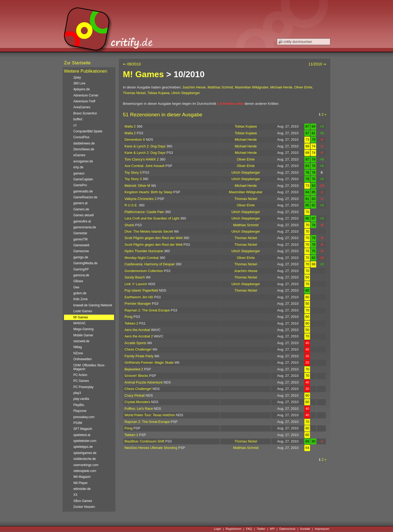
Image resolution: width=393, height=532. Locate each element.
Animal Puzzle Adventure (143, 382)
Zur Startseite (77, 63)
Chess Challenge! (138, 349)
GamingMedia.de (85, 263)
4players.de (82, 89)
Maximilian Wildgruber (252, 87)
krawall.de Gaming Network (93, 305)
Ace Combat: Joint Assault (144, 166)
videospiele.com (85, 471)
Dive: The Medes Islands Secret (149, 231)
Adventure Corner (86, 95)
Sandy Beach (135, 277)
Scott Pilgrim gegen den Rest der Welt (154, 238)
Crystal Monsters (137, 402)
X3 (75, 495)
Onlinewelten (83, 359)
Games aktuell (84, 215)
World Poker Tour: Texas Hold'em (150, 415)
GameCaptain (83, 179)
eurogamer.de (83, 161)
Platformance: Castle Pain (144, 212)
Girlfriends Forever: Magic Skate (149, 362)
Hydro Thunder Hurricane (144, 251)
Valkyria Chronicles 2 (140, 199)
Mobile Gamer (83, 335)
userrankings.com (86, 465)
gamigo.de (81, 257)
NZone (78, 353)
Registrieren (234, 529)
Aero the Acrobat (137, 330)
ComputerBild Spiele (88, 131)
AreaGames (82, 107)
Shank (129, 225)
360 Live (79, 83)
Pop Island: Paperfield (141, 290)
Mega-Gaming (83, 329)
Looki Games (83, 311)
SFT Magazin (83, 429)
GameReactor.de (85, 197)
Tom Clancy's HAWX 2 (142, 159)
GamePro (80, 185)
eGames (79, 155)
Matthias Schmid (220, 87)
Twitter (261, 529)
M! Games (143, 74)
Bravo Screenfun (85, 113)
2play (77, 77)
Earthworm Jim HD (139, 297)
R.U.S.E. (131, 205)
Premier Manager (138, 304)
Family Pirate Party (139, 356)
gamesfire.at (82, 221)
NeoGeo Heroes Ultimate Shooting (151, 448)
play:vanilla (81, 399)
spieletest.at (82, 435)
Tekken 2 (131, 323)
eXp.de (78, 167)
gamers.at (80, 203)
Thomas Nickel (134, 93)
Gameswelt (81, 245)
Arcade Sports (135, 343)
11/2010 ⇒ (317, 64)
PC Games (81, 381)
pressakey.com (84, 417)
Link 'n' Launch (136, 284)
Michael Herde (281, 87)
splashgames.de (85, 453)
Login (218, 529)
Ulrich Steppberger (186, 93)
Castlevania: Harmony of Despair (150, 264)
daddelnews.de (84, 143)
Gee (76, 287)
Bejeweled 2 (134, 369)
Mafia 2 (130, 126)
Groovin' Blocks (136, 376)
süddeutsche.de (85, 459)
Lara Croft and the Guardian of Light (152, 218)
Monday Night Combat (141, 258)
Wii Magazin (82, 477)
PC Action (80, 375)
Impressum (322, 529)
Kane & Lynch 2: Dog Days (145, 146)
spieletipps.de (83, 447)
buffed (78, 119)
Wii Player (80, 483)
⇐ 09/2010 (132, 64)
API (272, 529)
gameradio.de (83, 191)
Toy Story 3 (133, 172)
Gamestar (80, 233)
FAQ (249, 529)
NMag (78, 347)
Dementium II (135, 139)
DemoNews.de (84, 149)
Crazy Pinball (135, 395)
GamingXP (81, 269)
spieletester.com (85, 441)
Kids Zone (80, 299)
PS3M (78, 423)
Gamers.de (81, 209)
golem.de (80, 293)
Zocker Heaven (84, 507)
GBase (78, 281)
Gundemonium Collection (144, 271)
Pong (129, 317)
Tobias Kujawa (159, 93)
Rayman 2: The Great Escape (147, 310)
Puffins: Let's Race (139, 409)
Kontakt (305, 529)
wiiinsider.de (82, 489)
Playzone (80, 411)
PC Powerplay (83, 387)
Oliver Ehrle (303, 87)
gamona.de (81, 275)
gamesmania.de (85, 227)
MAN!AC (80, 323)
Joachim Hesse (194, 87)
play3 (77, 393)
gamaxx (79, 173)
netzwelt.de (81, 341)
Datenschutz (287, 529)
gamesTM (80, 239)
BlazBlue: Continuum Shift (144, 441)
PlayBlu (79, 405)
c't (75, 125)
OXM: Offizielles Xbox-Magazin (89, 367)
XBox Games (83, 501)
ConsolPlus (81, 137)
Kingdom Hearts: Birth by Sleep (148, 192)
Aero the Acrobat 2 (139, 336)
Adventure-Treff (84, 101)
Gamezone (81, 251)
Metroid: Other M (137, 186)
